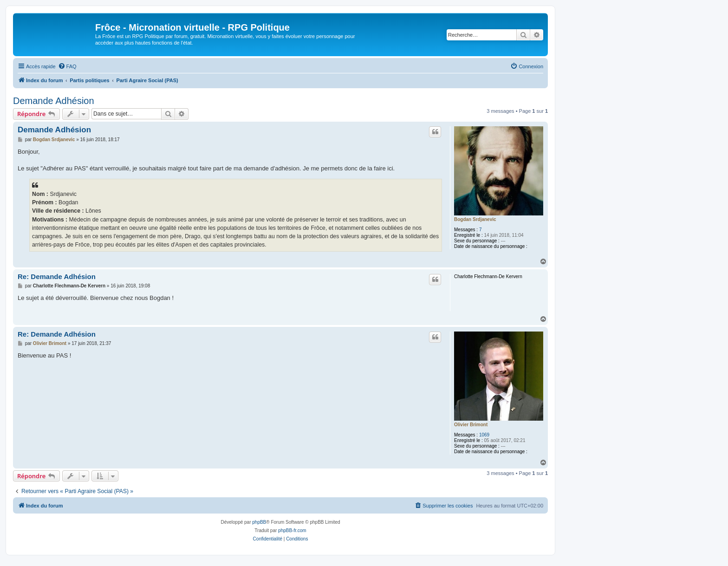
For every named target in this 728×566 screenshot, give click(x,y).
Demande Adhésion (54, 101)
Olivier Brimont (471, 425)
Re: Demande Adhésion (57, 276)
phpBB (259, 522)
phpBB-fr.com (292, 530)
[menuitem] (67, 66)
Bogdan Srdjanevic (475, 219)
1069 (484, 435)
